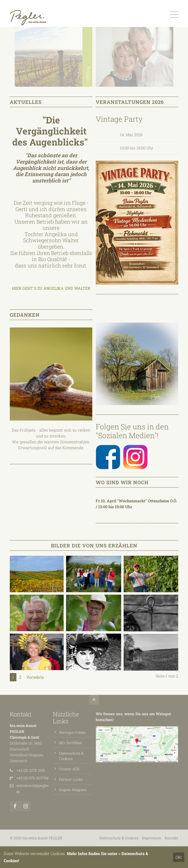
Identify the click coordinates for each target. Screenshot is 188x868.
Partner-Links (71, 779)
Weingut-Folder (72, 732)
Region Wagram (73, 790)
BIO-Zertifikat (70, 743)
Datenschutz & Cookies (119, 838)
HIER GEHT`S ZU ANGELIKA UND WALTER (51, 288)
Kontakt (21, 714)
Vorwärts (35, 677)
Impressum (152, 838)
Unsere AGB (69, 769)
